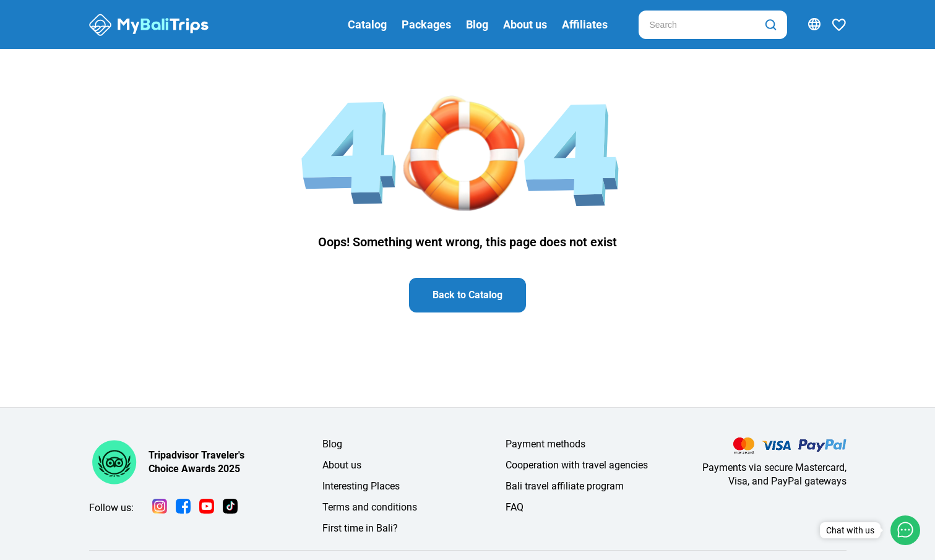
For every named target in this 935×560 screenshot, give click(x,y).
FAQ (515, 507)
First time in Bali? (360, 528)
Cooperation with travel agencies (577, 465)
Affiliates (585, 24)
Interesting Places (361, 486)
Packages (426, 24)
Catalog (367, 24)
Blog (477, 24)
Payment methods (545, 444)
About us (525, 24)
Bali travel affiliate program (565, 486)
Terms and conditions (370, 507)
